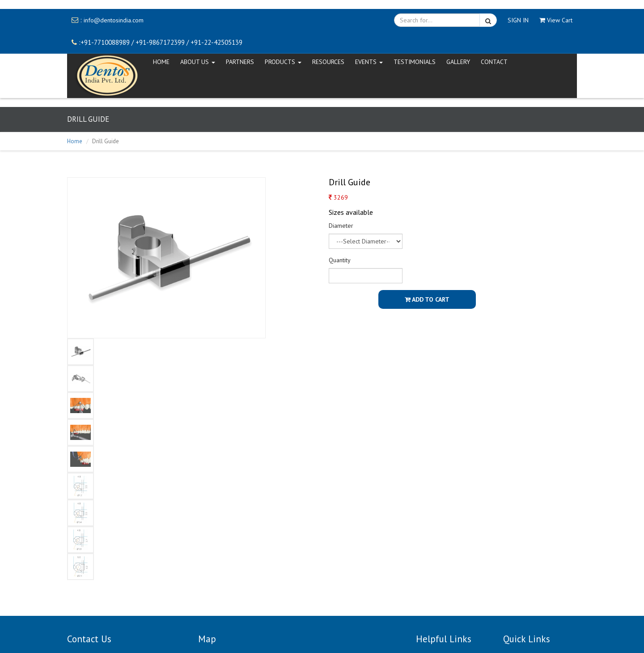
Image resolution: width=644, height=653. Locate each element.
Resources (328, 62)
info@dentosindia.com (114, 20)
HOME (161, 62)
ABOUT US (198, 62)
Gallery (458, 62)
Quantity (340, 260)
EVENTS (369, 62)
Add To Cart (427, 299)
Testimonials (415, 62)
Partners (240, 62)
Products (283, 62)
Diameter (341, 226)
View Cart (556, 20)
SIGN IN (518, 20)
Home (75, 141)
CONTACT (494, 62)
